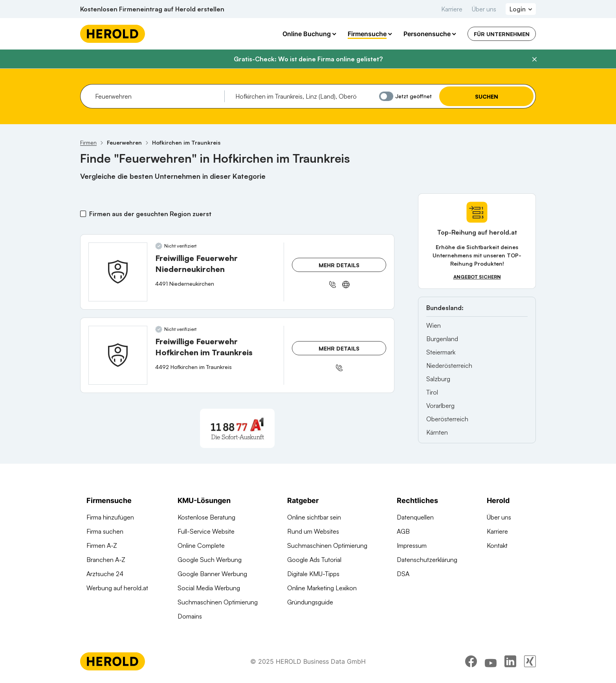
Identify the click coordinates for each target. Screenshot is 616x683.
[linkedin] (510, 661)
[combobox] (157, 96)
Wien (434, 325)
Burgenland (442, 339)
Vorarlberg (440, 406)
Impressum (412, 545)
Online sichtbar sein (314, 517)
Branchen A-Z (106, 560)
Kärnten (437, 432)
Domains (190, 616)
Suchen (487, 96)
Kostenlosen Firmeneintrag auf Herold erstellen (152, 9)
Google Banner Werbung (212, 574)
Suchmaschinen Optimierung (218, 602)
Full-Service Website (206, 531)
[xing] (530, 661)
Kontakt (497, 545)
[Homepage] (113, 34)
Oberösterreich (447, 419)
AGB (403, 531)
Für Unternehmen (502, 34)
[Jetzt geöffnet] (386, 96)
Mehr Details (339, 265)
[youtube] (491, 661)
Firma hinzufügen (110, 517)
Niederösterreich (449, 365)
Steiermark (441, 352)
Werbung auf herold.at (117, 588)
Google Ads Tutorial (314, 560)
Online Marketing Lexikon (322, 588)
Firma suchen (105, 531)
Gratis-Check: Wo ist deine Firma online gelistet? (308, 59)
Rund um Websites (313, 531)
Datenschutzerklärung (427, 560)
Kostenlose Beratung (206, 517)
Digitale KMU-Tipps (313, 574)
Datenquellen (415, 517)
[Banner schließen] (534, 59)
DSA (403, 574)
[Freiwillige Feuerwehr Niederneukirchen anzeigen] (118, 272)
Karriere (452, 9)
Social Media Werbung (209, 588)
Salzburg (438, 379)
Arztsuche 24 (105, 574)
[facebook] (471, 661)
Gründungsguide (310, 602)
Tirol (432, 392)
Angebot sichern (477, 277)
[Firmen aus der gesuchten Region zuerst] (83, 214)
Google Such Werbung (210, 560)
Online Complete (201, 545)
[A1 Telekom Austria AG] (237, 428)
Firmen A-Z (102, 545)
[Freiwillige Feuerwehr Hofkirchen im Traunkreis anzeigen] (118, 355)
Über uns (484, 9)
